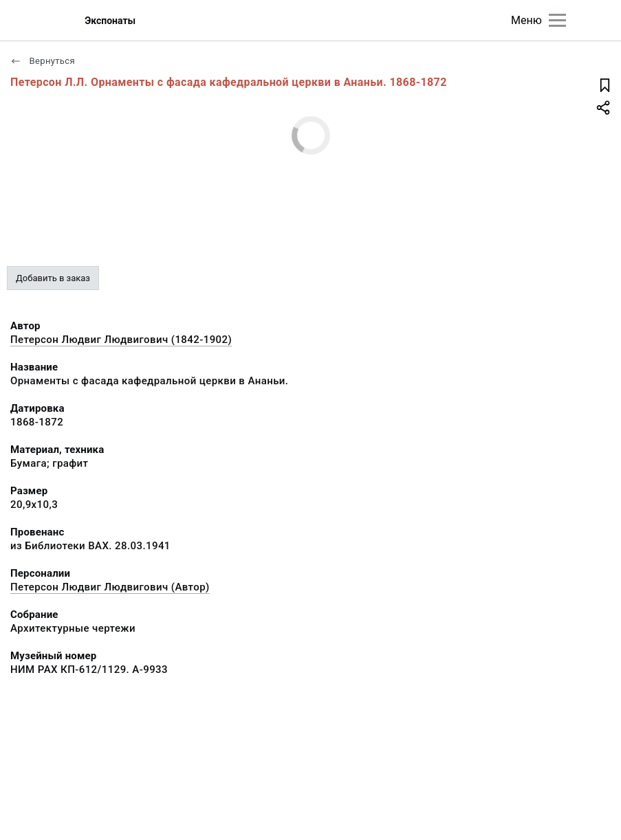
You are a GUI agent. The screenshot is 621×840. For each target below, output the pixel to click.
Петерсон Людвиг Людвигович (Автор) (110, 587)
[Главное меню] (557, 20)
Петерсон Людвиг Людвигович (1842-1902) (121, 340)
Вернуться (43, 61)
